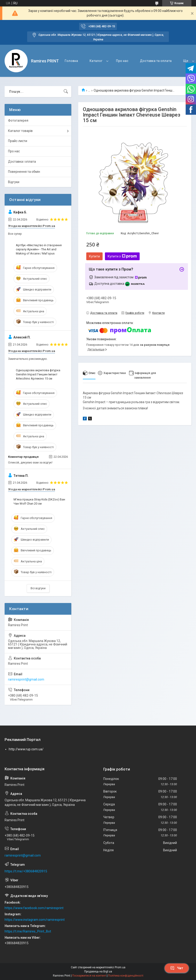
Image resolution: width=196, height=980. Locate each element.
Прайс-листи (18, 141)
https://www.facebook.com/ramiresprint (34, 908)
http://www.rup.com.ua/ (26, 749)
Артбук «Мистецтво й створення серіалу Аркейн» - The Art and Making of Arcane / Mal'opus (39, 249)
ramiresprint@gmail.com (26, 679)
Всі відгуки (38, 588)
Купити (94, 256)
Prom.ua (120, 967)
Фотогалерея (18, 120)
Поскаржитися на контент (89, 976)
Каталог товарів (20, 131)
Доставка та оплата (156, 61)
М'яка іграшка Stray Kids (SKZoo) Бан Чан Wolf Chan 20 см (39, 501)
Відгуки (14, 182)
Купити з (122, 256)
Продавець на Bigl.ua (98, 972)
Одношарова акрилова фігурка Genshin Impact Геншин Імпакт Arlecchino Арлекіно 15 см (38, 374)
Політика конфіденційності (126, 976)
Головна (71, 61)
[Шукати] (66, 92)
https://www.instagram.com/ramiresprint (35, 920)
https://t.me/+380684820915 (26, 871)
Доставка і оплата (22, 162)
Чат (177, 968)
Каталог (96, 61)
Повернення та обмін (24, 172)
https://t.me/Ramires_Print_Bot (28, 931)
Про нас (122, 61)
